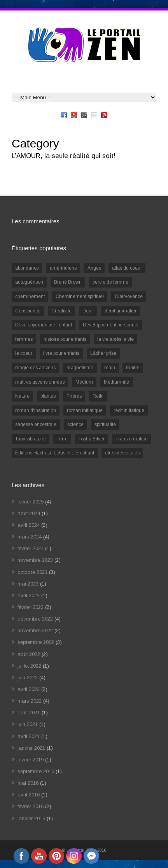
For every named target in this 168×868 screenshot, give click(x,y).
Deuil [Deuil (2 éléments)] (88, 311)
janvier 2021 (31, 748)
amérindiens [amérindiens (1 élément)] (63, 268)
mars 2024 (30, 537)
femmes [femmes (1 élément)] (24, 339)
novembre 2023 (35, 560)
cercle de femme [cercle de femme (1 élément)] (110, 282)
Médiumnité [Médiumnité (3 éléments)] (116, 382)
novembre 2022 (35, 630)
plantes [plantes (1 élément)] (48, 396)
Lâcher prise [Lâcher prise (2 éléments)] (103, 353)
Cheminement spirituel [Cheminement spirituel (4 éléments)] (80, 296)
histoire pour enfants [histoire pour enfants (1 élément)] (65, 339)
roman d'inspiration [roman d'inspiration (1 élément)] (36, 410)
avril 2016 (29, 795)
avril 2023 (29, 595)
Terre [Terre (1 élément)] (62, 439)
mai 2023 (28, 584)
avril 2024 (29, 525)
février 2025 (31, 502)
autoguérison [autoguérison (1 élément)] (29, 282)
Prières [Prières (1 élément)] (74, 396)
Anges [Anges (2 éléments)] (94, 268)
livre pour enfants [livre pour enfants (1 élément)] (61, 353)
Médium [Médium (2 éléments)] (84, 382)
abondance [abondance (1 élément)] (27, 268)
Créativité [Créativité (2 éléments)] (61, 311)
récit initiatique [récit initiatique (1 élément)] (129, 410)
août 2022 (29, 654)
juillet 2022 (29, 666)
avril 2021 (29, 736)
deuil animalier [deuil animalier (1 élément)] (121, 311)
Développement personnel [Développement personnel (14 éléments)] (111, 325)
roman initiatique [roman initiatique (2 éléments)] (85, 410)
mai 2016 (28, 783)
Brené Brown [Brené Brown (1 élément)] (68, 282)
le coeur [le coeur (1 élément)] (24, 353)
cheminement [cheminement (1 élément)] (30, 296)
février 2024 (31, 548)
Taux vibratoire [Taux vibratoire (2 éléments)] (31, 439)
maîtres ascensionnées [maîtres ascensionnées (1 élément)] (40, 382)
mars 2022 (30, 701)
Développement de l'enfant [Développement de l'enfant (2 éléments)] (44, 325)
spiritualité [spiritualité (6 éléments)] (105, 424)
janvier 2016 (31, 818)
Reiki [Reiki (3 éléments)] (98, 396)
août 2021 (29, 713)
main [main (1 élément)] (110, 368)
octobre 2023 (32, 572)
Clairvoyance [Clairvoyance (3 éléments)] (129, 296)
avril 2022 (29, 689)
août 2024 (29, 513)
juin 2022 (28, 678)
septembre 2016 (36, 771)
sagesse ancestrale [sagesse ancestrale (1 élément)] (36, 424)
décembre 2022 (35, 619)
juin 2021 (28, 724)
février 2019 (31, 760)
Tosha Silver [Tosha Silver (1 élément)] (92, 439)
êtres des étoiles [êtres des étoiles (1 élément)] (122, 453)
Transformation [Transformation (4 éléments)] (132, 439)
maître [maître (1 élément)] (133, 368)
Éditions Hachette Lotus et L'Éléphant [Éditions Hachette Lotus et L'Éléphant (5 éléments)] (55, 453)
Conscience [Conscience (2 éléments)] (28, 311)
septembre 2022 (36, 642)
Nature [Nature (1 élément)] (22, 396)
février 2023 (31, 607)
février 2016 (31, 806)
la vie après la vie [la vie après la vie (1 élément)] (115, 339)
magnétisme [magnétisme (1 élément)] (80, 368)
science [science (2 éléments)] (75, 424)
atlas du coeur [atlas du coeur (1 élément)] (127, 268)
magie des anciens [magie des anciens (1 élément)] (35, 368)
